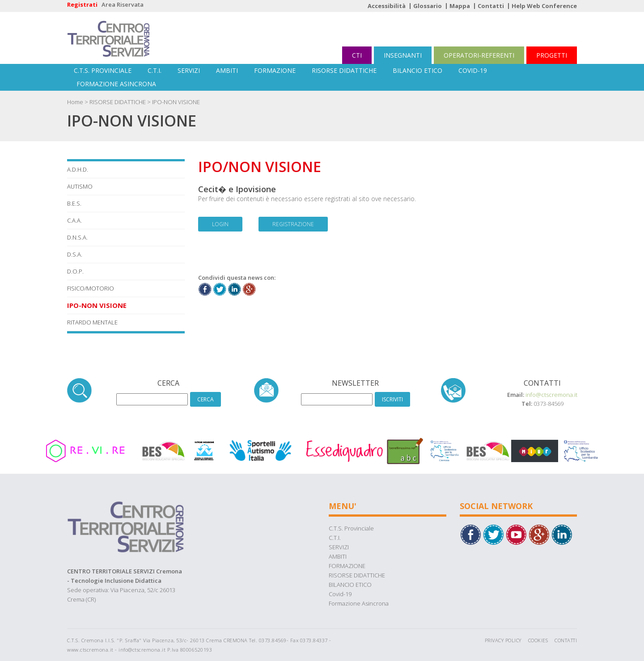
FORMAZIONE (275, 70)
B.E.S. (74, 203)
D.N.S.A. (77, 237)
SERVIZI (189, 70)
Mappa (460, 6)
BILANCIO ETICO (417, 70)
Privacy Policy (503, 640)
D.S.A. (75, 254)
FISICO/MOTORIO (91, 288)
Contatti (491, 6)
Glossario (428, 6)
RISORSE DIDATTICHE (344, 70)
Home (75, 102)
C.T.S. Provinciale (103, 70)
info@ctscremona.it (551, 395)
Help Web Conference (544, 6)
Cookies (538, 640)
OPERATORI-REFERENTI (479, 55)
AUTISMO (80, 186)
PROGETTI (552, 55)
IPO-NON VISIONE (176, 102)
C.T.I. (155, 70)
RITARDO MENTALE (92, 322)
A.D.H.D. (78, 169)
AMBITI (227, 70)
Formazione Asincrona (116, 84)
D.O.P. (75, 271)
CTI (357, 55)
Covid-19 (473, 70)
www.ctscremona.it (90, 650)
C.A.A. (74, 220)
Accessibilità (387, 6)
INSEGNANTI (403, 55)
